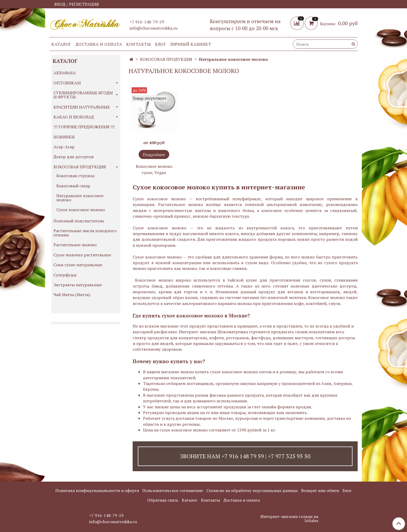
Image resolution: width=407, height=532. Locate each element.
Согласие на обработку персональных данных (252, 490)
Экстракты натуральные (78, 285)
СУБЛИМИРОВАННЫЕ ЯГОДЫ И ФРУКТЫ (83, 95)
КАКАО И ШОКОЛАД (74, 117)
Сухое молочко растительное (82, 255)
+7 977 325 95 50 (289, 456)
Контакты (138, 44)
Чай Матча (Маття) (72, 295)
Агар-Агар (64, 147)
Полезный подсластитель (79, 221)
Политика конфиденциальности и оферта (97, 490)
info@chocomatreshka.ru (154, 28)
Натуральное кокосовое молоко (80, 198)
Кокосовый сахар (73, 186)
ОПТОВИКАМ (67, 83)
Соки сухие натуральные (78, 265)
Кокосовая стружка (75, 176)
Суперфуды (65, 275)
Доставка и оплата (99, 44)
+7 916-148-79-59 (147, 22)
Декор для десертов (74, 157)
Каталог (61, 44)
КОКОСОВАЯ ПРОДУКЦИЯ (166, 59)
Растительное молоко (75, 245)
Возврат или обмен (320, 490)
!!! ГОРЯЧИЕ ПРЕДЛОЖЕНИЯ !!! (84, 127)
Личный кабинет (191, 44)
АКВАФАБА (65, 73)
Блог (161, 44)
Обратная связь (163, 500)
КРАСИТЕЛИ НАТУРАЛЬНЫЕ (82, 107)
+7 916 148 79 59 (243, 456)
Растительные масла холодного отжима (85, 233)
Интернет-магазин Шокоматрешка (213, 332)
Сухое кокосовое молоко (81, 210)
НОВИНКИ (64, 137)
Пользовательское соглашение (173, 490)
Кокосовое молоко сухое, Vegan (154, 169)
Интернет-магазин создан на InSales (289, 518)
